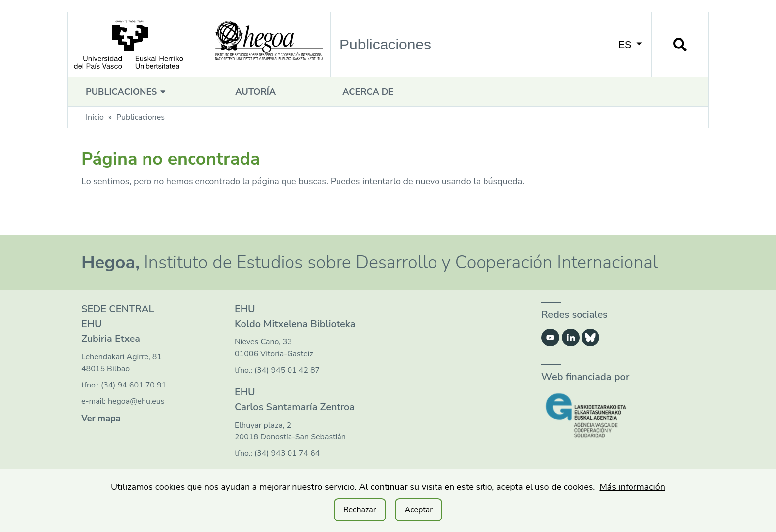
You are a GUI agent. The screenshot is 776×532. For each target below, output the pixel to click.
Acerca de (368, 92)
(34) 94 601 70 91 (134, 385)
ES (630, 45)
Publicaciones (127, 92)
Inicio (95, 117)
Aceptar (419, 510)
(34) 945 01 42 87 (287, 370)
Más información (632, 487)
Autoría (255, 92)
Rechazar (360, 510)
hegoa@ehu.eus (136, 401)
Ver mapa (101, 418)
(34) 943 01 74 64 (287, 453)
